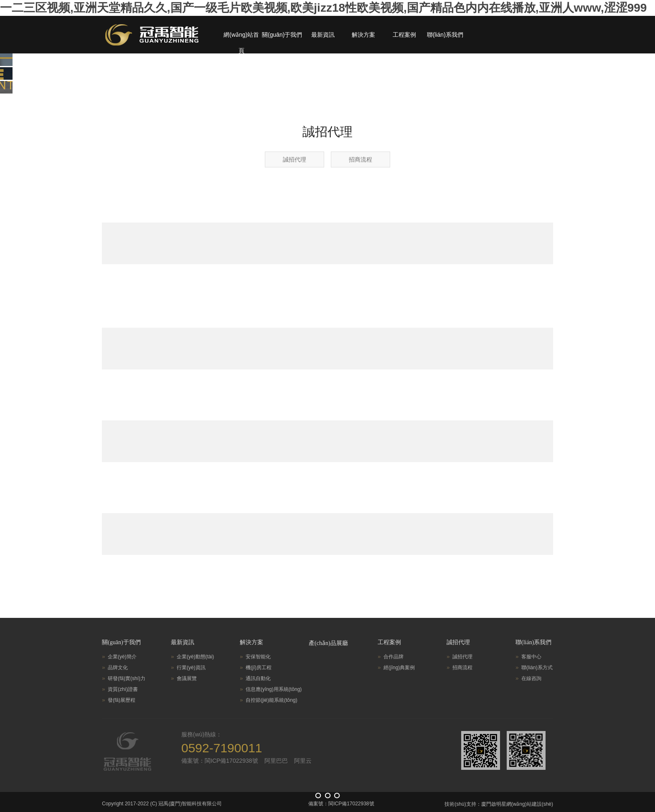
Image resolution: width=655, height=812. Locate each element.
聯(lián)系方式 (537, 668)
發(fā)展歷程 (122, 700)
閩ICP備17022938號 (351, 804)
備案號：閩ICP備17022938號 (220, 761)
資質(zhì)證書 (123, 689)
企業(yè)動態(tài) (195, 657)
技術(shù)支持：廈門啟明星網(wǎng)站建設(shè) (499, 804)
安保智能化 (258, 657)
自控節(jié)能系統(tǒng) (272, 700)
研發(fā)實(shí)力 (127, 678)
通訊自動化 (258, 678)
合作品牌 (394, 657)
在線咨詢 (531, 678)
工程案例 (404, 35)
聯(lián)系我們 (445, 35)
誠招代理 (294, 159)
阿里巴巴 (276, 761)
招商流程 (361, 159)
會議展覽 (187, 678)
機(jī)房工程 (259, 668)
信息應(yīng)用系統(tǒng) (274, 689)
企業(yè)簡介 (122, 657)
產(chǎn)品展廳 (328, 643)
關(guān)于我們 (282, 35)
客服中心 (531, 657)
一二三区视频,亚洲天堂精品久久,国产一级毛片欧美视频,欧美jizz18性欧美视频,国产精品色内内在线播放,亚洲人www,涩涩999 (323, 8)
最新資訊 (323, 35)
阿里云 (303, 761)
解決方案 (363, 35)
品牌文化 (118, 668)
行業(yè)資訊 (191, 668)
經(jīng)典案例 (399, 668)
